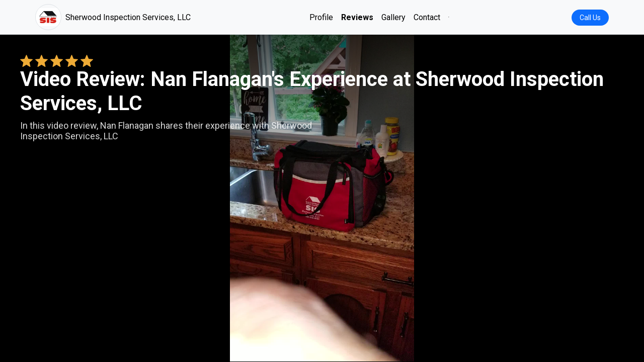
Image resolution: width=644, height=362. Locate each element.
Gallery (393, 17)
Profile (321, 17)
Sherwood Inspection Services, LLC (113, 17)
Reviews (357, 17)
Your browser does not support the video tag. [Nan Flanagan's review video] (322, 198)
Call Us (590, 18)
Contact (427, 17)
